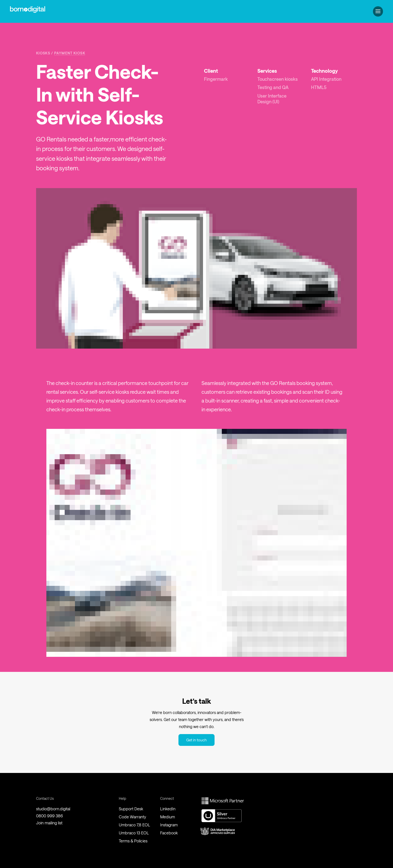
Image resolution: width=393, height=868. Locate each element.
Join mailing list (49, 823)
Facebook (169, 833)
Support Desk (131, 809)
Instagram (169, 825)
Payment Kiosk (70, 53)
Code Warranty (132, 817)
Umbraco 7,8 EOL (134, 825)
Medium (168, 817)
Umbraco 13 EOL (134, 833)
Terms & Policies (133, 841)
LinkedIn (168, 809)
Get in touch (197, 740)
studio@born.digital (53, 809)
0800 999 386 (50, 816)
